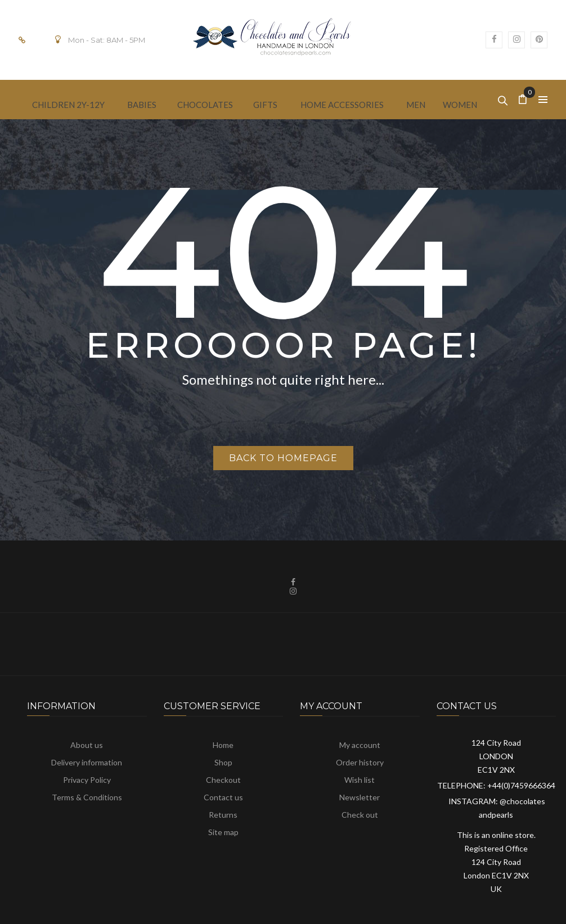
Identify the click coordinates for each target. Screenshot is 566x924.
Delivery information (87, 762)
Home (223, 745)
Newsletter (360, 797)
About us (87, 745)
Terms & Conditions (87, 797)
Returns (223, 815)
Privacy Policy (87, 780)
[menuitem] (68, 104)
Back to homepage (283, 458)
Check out (360, 815)
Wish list (360, 780)
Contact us (223, 797)
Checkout (223, 780)
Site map (223, 832)
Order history (360, 762)
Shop (223, 762)
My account (360, 745)
